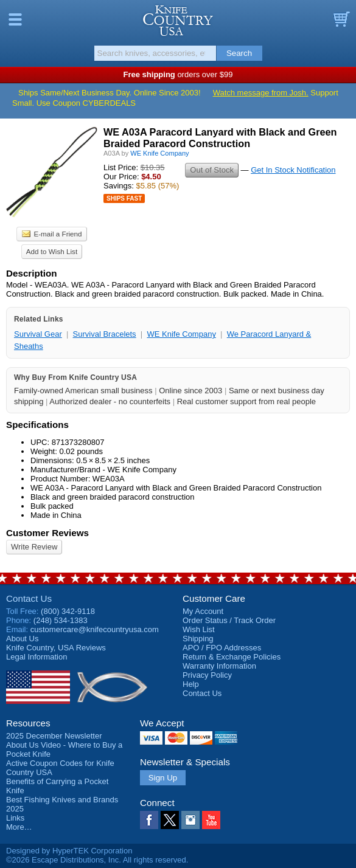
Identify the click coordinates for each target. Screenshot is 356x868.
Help (191, 684)
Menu (15, 19)
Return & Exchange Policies (232, 657)
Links (15, 818)
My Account (203, 611)
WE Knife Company (181, 334)
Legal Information (37, 657)
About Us (22, 639)
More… (19, 827)
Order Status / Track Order (229, 620)
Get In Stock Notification (293, 170)
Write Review (34, 547)
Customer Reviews (47, 533)
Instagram (190, 820)
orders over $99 (178, 74)
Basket (341, 19)
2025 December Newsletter (54, 736)
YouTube (211, 820)
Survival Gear (38, 334)
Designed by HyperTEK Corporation (69, 851)
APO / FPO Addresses (222, 648)
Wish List (199, 629)
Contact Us (29, 598)
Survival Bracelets (105, 334)
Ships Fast (124, 198)
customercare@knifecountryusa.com (95, 629)
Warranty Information (219, 666)
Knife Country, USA (178, 21)
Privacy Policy (207, 675)
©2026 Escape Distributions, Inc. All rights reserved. (97, 860)
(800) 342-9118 (68, 611)
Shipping (198, 639)
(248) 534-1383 (61, 620)
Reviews (56, 648)
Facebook (149, 820)
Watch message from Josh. (261, 93)
